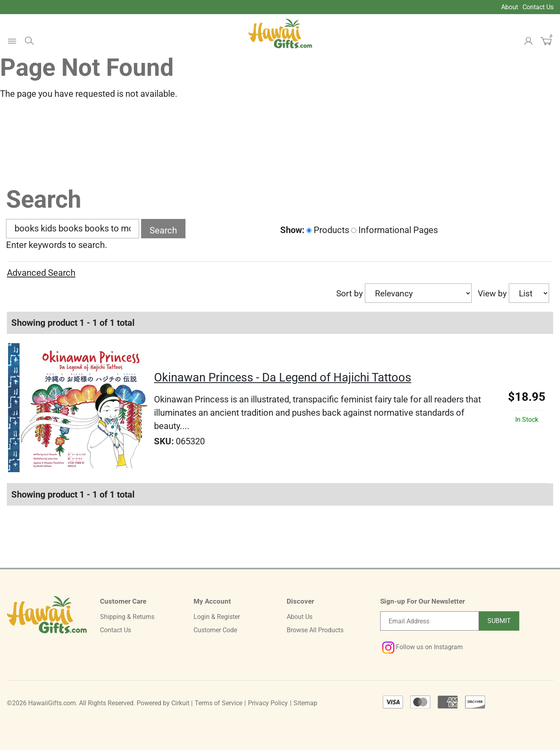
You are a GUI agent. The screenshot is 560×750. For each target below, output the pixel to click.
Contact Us (538, 7)
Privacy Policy (268, 703)
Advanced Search (41, 273)
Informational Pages (394, 230)
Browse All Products (315, 630)
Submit (499, 621)
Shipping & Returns (127, 617)
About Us (300, 617)
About (510, 7)
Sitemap (305, 703)
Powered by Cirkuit (163, 703)
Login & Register (217, 617)
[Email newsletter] (430, 621)
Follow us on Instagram (423, 647)
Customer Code (215, 630)
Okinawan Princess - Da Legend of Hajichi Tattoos (283, 377)
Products (328, 230)
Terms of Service (219, 703)
